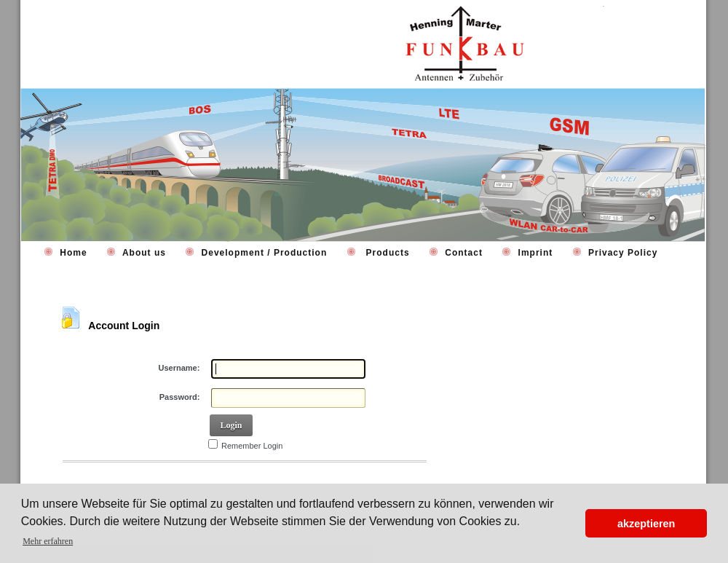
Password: (180, 397)
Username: (179, 368)
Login (231, 425)
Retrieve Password (106, 481)
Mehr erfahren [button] (48, 541)
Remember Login (252, 446)
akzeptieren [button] (646, 524)
